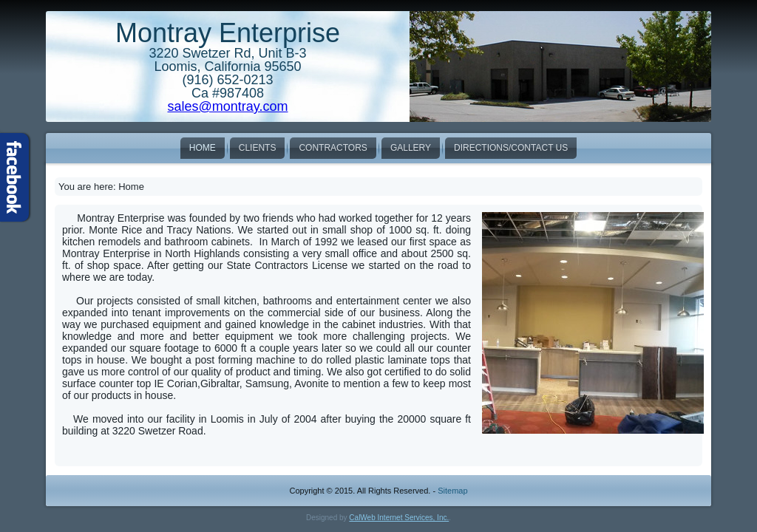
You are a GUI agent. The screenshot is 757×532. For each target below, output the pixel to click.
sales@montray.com (228, 106)
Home (203, 148)
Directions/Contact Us (511, 148)
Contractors (333, 148)
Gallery (411, 148)
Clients (258, 148)
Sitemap (452, 491)
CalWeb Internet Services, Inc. (399, 518)
